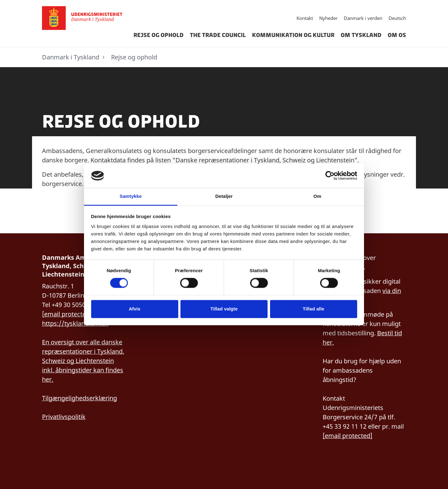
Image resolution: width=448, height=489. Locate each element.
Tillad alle (313, 309)
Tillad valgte (224, 309)
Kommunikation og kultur (293, 35)
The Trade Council (218, 35)
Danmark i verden (363, 18)
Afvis (135, 309)
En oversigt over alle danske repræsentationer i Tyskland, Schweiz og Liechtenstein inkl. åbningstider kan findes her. (83, 361)
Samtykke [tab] (131, 196)
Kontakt (305, 18)
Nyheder (328, 18)
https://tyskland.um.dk (75, 323)
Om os (397, 35)
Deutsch (397, 18)
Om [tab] (317, 196)
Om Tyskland (361, 35)
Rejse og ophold (159, 35)
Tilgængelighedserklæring (79, 398)
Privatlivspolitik (64, 417)
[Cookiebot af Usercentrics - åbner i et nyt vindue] (330, 176)
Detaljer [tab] (224, 196)
